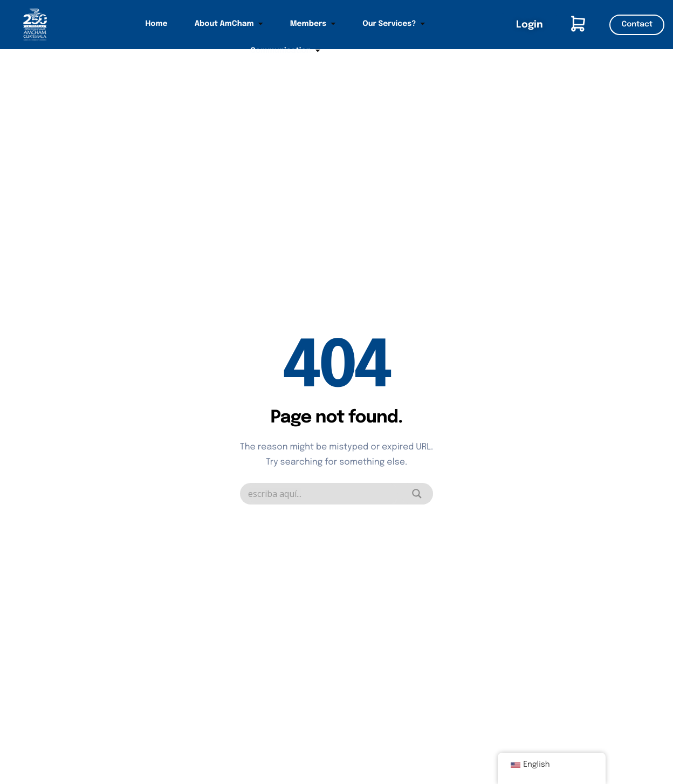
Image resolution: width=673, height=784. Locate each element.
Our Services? (394, 24)
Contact (637, 25)
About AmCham (229, 24)
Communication (285, 51)
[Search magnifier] (417, 494)
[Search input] (323, 494)
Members (313, 24)
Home (157, 24)
